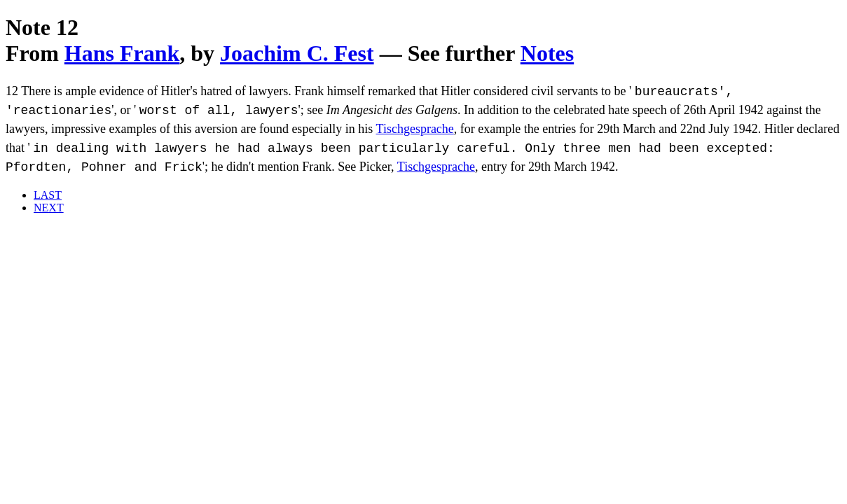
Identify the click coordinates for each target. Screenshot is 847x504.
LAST (48, 195)
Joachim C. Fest (297, 53)
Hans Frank (122, 53)
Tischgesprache (415, 129)
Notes (547, 53)
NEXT (49, 208)
